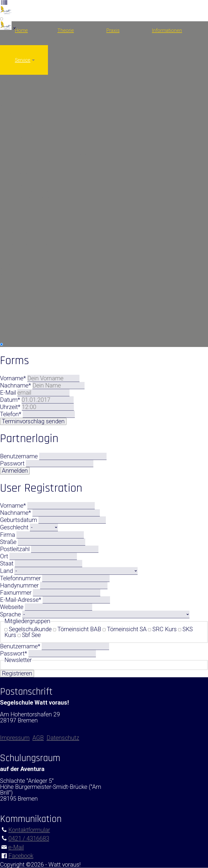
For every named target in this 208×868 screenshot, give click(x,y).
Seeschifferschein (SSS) (30, 81)
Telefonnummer (21, 578)
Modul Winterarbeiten (27, 197)
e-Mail (16, 847)
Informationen (167, 30)
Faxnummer (16, 593)
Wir (4, 211)
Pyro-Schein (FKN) (23, 99)
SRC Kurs (165, 629)
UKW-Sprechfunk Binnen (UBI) (38, 93)
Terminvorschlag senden (33, 421)
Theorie (66, 30)
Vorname (14, 378)
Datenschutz (63, 738)
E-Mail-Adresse (21, 600)
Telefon (11, 414)
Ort (5, 556)
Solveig (9, 223)
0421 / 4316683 (29, 838)
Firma (8, 535)
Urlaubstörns (16, 143)
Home (21, 30)
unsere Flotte (17, 217)
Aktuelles (11, 270)
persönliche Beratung (27, 323)
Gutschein (13, 288)
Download (13, 293)
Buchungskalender (24, 282)
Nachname (16, 385)
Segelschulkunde (30, 629)
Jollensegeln (16, 119)
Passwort (12, 463)
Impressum (15, 335)
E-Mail (9, 393)
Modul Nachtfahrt (23, 167)
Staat (7, 563)
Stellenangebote (20, 306)
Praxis (113, 30)
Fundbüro (12, 311)
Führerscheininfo (21, 231)
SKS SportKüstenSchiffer (31, 131)
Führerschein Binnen (26, 244)
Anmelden (15, 471)
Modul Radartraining (26, 179)
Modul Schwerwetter (26, 190)
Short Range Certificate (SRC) (38, 87)
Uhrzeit (11, 407)
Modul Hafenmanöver (28, 161)
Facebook (21, 856)
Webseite (12, 607)
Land (7, 571)
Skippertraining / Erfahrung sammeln (47, 155)
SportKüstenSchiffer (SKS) (33, 249)
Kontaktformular (29, 830)
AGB (38, 738)
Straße (9, 542)
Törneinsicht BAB (79, 629)
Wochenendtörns (22, 149)
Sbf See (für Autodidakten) (33, 125)
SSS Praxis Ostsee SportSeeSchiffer (45, 137)
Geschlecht (15, 527)
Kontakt (10, 329)
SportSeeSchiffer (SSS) (28, 255)
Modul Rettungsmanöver (32, 184)
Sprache (11, 614)
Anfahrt (10, 276)
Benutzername (19, 456)
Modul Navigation (22, 173)
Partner (9, 317)
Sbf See (9, 237)
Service (23, 60)
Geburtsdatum (19, 520)
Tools (7, 300)
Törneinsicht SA (127, 629)
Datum (11, 400)
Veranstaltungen (21, 105)
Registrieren (17, 673)
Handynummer (20, 585)
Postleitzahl (16, 549)
